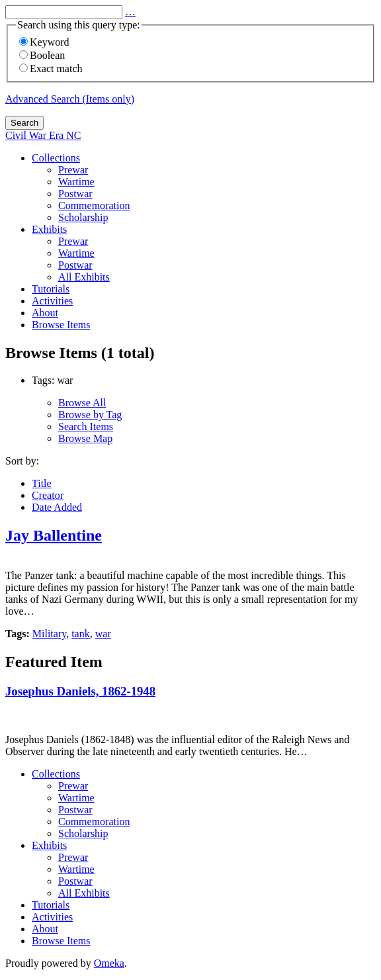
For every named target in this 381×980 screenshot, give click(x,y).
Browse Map (85, 438)
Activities (52, 301)
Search (24, 123)
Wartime (76, 182)
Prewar (73, 170)
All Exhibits (84, 277)
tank (81, 634)
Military (49, 634)
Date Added (57, 507)
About (45, 313)
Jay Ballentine (54, 535)
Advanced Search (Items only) (70, 99)
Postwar (75, 194)
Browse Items (61, 325)
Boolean (42, 55)
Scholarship (83, 217)
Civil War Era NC (43, 135)
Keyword (44, 42)
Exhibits (49, 229)
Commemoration (94, 205)
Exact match (51, 68)
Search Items (86, 426)
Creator (48, 495)
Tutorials (51, 289)
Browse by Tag (90, 415)
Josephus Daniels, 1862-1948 (80, 691)
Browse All (82, 403)
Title (42, 483)
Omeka (109, 963)
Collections (56, 158)
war (103, 634)
